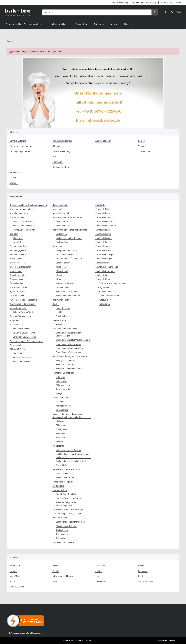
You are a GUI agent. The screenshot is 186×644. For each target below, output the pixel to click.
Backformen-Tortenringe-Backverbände (70, 230)
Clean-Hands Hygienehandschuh (70, 522)
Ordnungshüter (63, 287)
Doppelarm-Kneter (18, 275)
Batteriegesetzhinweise (63, 167)
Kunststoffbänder (64, 406)
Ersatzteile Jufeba (103, 250)
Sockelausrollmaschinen (24, 226)
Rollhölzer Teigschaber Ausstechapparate (66, 504)
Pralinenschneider (64, 474)
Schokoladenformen (65, 478)
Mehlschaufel (62, 271)
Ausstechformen (63, 222)
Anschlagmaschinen (19, 213)
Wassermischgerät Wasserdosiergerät (26, 341)
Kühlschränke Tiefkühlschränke (23, 300)
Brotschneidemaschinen (20, 267)
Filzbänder (61, 402)
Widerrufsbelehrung (61, 151)
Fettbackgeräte (16, 283)
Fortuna (13, 571)
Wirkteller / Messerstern (63, 542)
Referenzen (99, 24)
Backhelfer (57, 246)
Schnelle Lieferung (120, 3)
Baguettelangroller (18, 246)
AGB (54, 157)
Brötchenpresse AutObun (24, 358)
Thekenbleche (62, 530)
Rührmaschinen (63, 385)
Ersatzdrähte (62, 438)
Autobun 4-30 (105, 300)
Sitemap (56, 146)
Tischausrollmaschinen (23, 222)
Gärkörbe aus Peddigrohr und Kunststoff (70, 356)
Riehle (141, 576)
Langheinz (143, 571)
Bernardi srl (15, 566)
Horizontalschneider (19, 287)
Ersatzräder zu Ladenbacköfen (69, 348)
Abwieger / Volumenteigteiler (22, 209)
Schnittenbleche (63, 316)
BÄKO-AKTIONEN (17, 349)
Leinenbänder (62, 410)
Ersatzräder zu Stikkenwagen (69, 352)
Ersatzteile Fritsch (103, 242)
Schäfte (59, 442)
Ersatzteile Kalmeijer (104, 255)
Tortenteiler (61, 538)
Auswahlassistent (103, 141)
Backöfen (14, 234)
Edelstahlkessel (59, 320)
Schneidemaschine (107, 292)
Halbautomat (105, 304)
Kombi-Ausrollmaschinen (24, 230)
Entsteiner (60, 377)
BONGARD (100, 566)
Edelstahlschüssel (64, 263)
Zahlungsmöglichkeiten (171, 3)
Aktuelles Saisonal (61, 213)
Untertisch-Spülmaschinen (25, 337)
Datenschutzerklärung (62, 141)
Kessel (59, 325)
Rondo (12, 582)
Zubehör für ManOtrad (23, 312)
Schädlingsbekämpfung (63, 482)
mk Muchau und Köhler (63, 576)
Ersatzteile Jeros (103, 246)
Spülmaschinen (16, 325)
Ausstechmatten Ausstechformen (67, 217)
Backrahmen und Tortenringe (69, 238)
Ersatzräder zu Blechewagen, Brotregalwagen (69, 334)
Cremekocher (16, 271)
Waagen (59, 393)
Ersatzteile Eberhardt (105, 222)
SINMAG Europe (17, 587)
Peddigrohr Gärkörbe (65, 360)
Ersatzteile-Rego (103, 279)
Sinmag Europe (102, 287)
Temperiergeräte (63, 389)
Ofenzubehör (58, 446)
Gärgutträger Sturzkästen (67, 494)
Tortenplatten (62, 534)
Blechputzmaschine (22, 362)
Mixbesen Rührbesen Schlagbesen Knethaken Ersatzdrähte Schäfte (68, 416)
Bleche (56, 304)
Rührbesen (61, 425)
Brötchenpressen (17, 263)
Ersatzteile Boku (103, 213)
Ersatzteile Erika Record (106, 226)
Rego (98, 576)
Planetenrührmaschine (109, 296)
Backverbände (62, 242)
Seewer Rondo (102, 582)
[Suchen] (97, 12)
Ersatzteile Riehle (103, 263)
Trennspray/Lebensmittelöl (68, 296)
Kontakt (114, 24)
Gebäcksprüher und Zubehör (68, 450)
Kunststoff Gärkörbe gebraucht (70, 369)
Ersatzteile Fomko (103, 234)
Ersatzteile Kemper (104, 259)
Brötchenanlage (17, 259)
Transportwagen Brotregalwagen (67, 514)
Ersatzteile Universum (105, 271)
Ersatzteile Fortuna (104, 238)
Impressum (58, 162)
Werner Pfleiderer (146, 582)
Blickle (55, 566)
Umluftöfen (18, 242)
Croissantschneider (64, 255)
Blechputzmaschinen (19, 255)
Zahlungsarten (145, 151)
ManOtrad (17, 353)
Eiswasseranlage (17, 279)
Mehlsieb (60, 275)
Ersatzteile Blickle (103, 209)
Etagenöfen (18, 238)
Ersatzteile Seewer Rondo (107, 267)
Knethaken (61, 433)
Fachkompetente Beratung (145, 3)
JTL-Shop (171, 640)
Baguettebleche (63, 308)
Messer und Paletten (65, 283)
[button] (166, 12)
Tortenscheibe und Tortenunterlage (68, 509)
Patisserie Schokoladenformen (66, 469)
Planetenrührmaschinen (20, 316)
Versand (142, 146)
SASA (55, 582)
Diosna (141, 566)
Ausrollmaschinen (18, 217)
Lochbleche (61, 312)
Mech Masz (15, 576)
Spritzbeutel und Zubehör (67, 292)
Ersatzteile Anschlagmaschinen (113, 283)
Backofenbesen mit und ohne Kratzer (72, 461)
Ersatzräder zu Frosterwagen (69, 344)
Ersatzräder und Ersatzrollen (65, 329)
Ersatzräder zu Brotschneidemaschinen (73, 340)
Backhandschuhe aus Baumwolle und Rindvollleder (72, 456)
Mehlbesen (61, 267)
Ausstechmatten (63, 226)
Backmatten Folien (61, 300)
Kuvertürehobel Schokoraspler (23, 304)
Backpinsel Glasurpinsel (67, 250)
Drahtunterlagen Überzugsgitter (70, 259)
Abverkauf (57, 209)
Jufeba (98, 571)
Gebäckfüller (61, 381)
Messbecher (61, 279)
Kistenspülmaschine (22, 329)
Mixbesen (60, 421)
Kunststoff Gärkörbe (65, 365)
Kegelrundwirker (17, 296)
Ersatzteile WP (102, 275)
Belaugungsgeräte (18, 250)
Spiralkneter (15, 320)
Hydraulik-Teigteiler (18, 292)
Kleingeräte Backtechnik (63, 373)
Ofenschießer (62, 465)
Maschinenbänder (60, 398)
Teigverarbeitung (60, 490)
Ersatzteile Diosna (103, 217)
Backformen (61, 234)
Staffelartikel (58, 486)
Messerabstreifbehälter (66, 526)
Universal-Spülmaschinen (24, 333)
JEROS (56, 571)
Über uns (14, 183)
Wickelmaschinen (17, 345)
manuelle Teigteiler (18, 308)
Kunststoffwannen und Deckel (69, 498)
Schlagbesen (62, 429)
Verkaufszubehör (60, 518)
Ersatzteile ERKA (103, 230)
